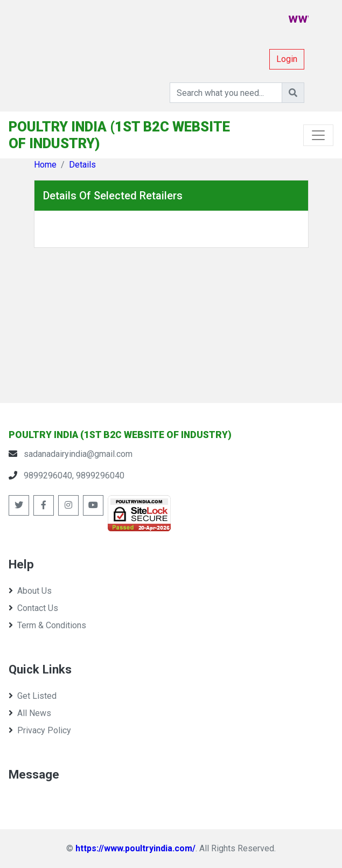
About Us (30, 591)
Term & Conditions (47, 625)
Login (287, 59)
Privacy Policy (40, 730)
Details (82, 165)
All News (30, 713)
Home (45, 165)
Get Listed (33, 696)
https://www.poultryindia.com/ (135, 848)
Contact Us (33, 608)
